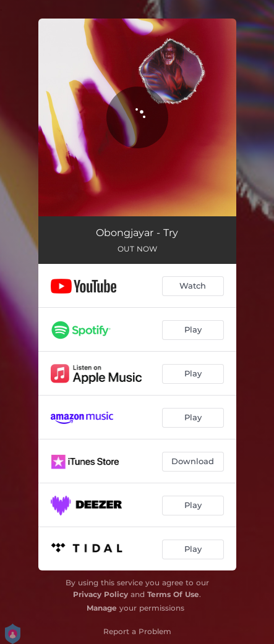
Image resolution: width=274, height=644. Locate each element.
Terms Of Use (173, 594)
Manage (102, 608)
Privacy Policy (101, 594)
